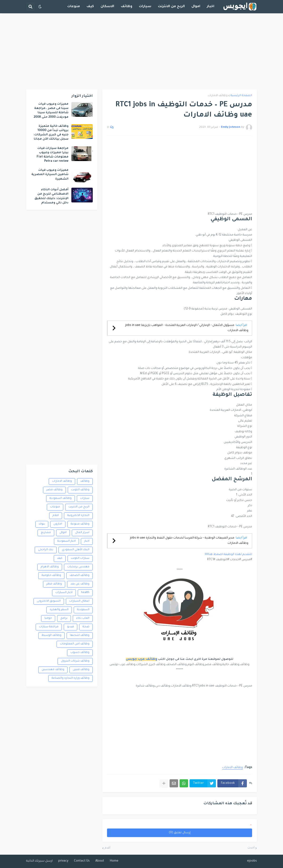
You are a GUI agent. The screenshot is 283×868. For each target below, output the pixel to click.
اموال (63, 533)
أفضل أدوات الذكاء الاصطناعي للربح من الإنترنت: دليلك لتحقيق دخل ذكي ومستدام (51, 196)
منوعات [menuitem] (74, 7)
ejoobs (252, 861)
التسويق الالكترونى (49, 601)
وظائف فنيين (81, 670)
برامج (64, 618)
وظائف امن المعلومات (75, 644)
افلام (56, 516)
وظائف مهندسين (53, 670)
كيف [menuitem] (90, 7)
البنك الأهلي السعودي (76, 550)
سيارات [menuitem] (145, 7)
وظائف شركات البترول (75, 661)
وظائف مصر (54, 490)
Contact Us (82, 861)
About (100, 861)
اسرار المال (82, 533)
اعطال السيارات (79, 601)
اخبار (87, 541)
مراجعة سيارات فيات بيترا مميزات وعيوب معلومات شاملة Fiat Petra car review (53, 155)
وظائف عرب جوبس (141, 659)
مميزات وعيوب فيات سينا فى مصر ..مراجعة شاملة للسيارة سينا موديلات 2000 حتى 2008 (51, 111)
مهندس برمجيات (78, 567)
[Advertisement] (141, 51)
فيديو (71, 627)
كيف (60, 558)
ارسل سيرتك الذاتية (39, 861)
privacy (63, 861)
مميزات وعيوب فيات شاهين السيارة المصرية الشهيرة (50, 175)
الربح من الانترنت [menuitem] (171, 7)
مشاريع (46, 533)
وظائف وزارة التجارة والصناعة (71, 678)
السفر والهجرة (59, 610)
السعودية (83, 610)
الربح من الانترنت (79, 507)
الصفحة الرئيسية (241, 96)
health (85, 593)
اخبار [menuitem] (211, 7)
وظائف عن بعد (80, 584)
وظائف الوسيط (51, 635)
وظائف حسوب (80, 653)
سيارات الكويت (80, 558)
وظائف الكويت (80, 490)
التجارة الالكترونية (78, 516)
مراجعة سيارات (49, 627)
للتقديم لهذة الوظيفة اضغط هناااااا (228, 554)
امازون (58, 524)
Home (114, 861)
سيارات (85, 498)
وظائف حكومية (51, 576)
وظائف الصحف (80, 576)
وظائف (85, 481)
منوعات (55, 507)
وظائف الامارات (218, 96)
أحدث (251, 848)
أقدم (107, 848)
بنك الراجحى (46, 550)
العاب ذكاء (83, 618)
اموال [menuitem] (196, 7)
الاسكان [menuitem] (107, 7)
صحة (86, 627)
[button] (40, 7)
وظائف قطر (54, 584)
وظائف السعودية (61, 498)
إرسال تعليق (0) (180, 833)
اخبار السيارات (64, 593)
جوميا (48, 618)
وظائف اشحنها (80, 635)
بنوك (42, 524)
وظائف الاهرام (50, 567)
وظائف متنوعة (80, 524)
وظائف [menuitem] (127, 7)
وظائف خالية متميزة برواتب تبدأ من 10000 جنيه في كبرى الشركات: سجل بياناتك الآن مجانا (51, 133)
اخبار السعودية (66, 541)
